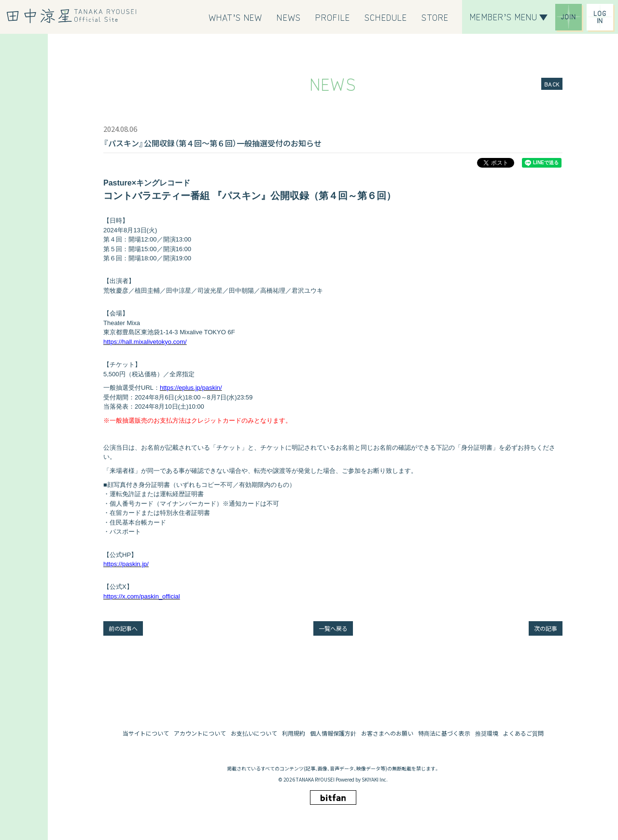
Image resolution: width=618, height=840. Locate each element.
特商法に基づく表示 (444, 733)
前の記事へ (123, 628)
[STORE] (435, 17)
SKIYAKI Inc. (375, 779)
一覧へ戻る (333, 628)
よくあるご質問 (523, 733)
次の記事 (546, 628)
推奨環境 (487, 733)
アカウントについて (200, 733)
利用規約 (294, 733)
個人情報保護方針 (333, 733)
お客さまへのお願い (387, 733)
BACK (552, 84)
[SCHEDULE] (386, 17)
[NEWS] (288, 17)
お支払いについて (254, 733)
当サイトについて (146, 733)
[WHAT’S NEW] (236, 17)
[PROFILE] (333, 17)
